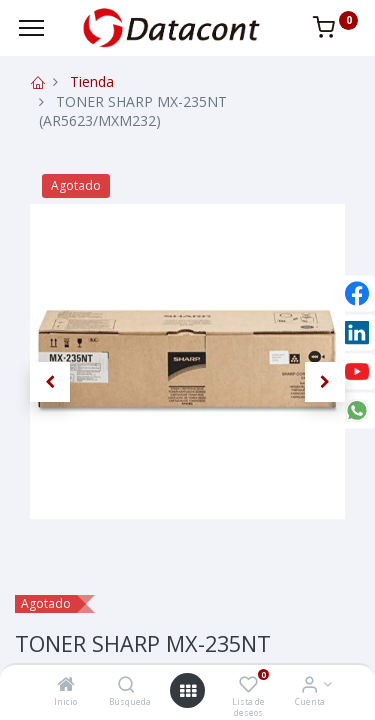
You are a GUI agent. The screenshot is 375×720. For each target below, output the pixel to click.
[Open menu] (188, 691)
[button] (50, 382)
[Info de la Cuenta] (309, 685)
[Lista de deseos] (248, 685)
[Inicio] (66, 685)
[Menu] (31, 28)
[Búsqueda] (126, 685)
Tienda (92, 81)
